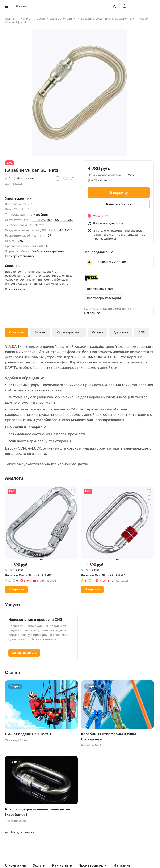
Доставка (121, 332)
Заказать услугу (24, 653)
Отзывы (40, 332)
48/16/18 (66, 230)
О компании (16, 865)
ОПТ (142, 332)
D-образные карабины (48, 251)
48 (47, 246)
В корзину (119, 193)
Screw (39, 225)
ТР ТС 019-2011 (42, 220)
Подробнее (92, 313)
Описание (17, 332)
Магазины (122, 865)
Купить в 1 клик (119, 204)
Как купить (62, 865)
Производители (93, 865)
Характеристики (69, 332)
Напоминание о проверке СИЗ (35, 620)
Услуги (39, 865)
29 (49, 236)
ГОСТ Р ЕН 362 (64, 220)
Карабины (41, 215)
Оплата (98, 332)
